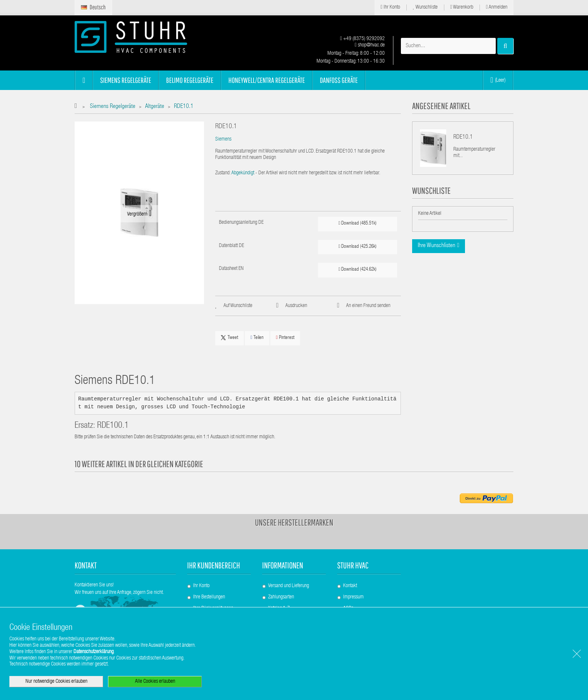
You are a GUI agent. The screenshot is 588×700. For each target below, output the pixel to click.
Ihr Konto (390, 7)
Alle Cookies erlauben (155, 682)
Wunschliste (425, 7)
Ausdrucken (296, 306)
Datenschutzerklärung (94, 652)
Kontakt (350, 586)
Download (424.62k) (358, 269)
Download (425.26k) (358, 247)
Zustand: (223, 173)
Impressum (353, 597)
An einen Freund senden (368, 306)
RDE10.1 (463, 138)
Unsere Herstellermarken (294, 522)
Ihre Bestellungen (209, 597)
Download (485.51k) (358, 223)
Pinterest (285, 338)
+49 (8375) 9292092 (362, 39)
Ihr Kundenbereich (214, 565)
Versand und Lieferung (289, 586)
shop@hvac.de (370, 45)
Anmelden (497, 7)
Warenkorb (462, 7)
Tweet (229, 338)
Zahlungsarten (281, 597)
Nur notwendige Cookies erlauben (56, 682)
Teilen (257, 338)
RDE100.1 (113, 426)
